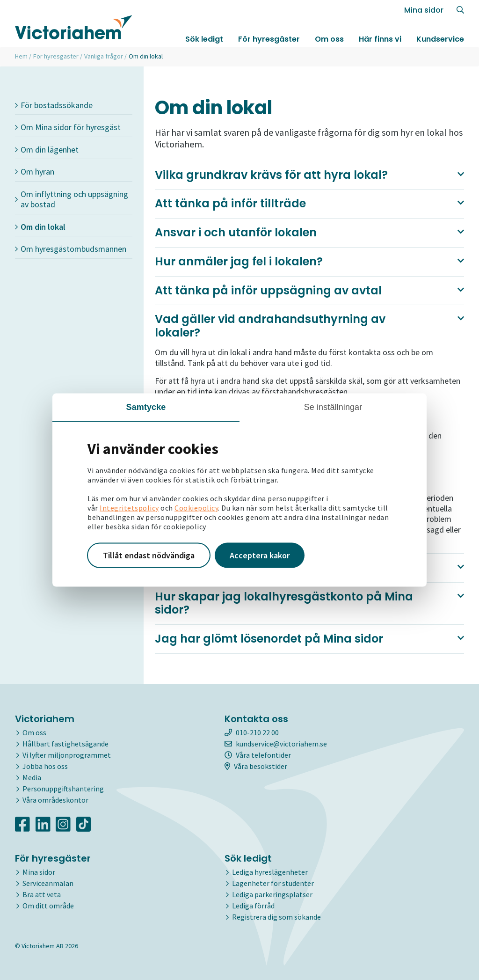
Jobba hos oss (45, 766)
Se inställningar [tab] (333, 407)
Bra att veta (42, 894)
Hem (21, 56)
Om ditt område (48, 906)
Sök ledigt (204, 39)
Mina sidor (424, 10)
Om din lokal (40, 227)
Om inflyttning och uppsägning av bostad (72, 199)
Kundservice (440, 39)
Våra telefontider (258, 755)
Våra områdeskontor (55, 800)
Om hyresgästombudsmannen (71, 249)
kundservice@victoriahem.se (276, 744)
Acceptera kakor (260, 555)
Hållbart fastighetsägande (65, 744)
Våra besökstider (256, 766)
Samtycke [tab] (146, 407)
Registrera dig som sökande (276, 917)
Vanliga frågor (104, 56)
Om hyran (35, 172)
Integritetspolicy (129, 508)
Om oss (329, 39)
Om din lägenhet (47, 150)
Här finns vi (380, 39)
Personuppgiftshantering (63, 789)
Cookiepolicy (196, 508)
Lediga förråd (253, 906)
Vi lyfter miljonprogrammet (67, 755)
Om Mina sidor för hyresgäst (68, 127)
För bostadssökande (54, 105)
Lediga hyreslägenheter (270, 872)
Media (32, 777)
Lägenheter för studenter (273, 883)
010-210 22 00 (252, 732)
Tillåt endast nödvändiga (149, 555)
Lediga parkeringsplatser (272, 894)
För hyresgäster (269, 39)
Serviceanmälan (48, 883)
